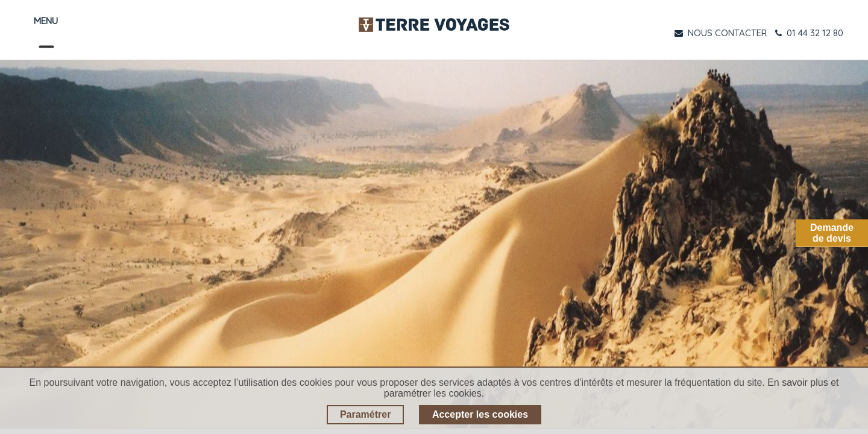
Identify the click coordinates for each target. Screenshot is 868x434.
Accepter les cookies (480, 414)
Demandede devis (832, 233)
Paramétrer (366, 414)
